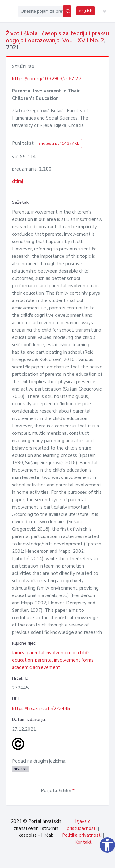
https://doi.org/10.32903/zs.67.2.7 (47, 79)
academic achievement (36, 667)
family (18, 653)
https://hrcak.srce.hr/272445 (41, 709)
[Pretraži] (67, 11)
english (86, 11)
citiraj (17, 181)
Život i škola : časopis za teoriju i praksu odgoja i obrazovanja (57, 37)
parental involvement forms (64, 660)
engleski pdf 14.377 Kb (59, 143)
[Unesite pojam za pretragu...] (41, 11)
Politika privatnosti (82, 835)
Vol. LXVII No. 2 (83, 41)
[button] (103, 11)
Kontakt (83, 842)
